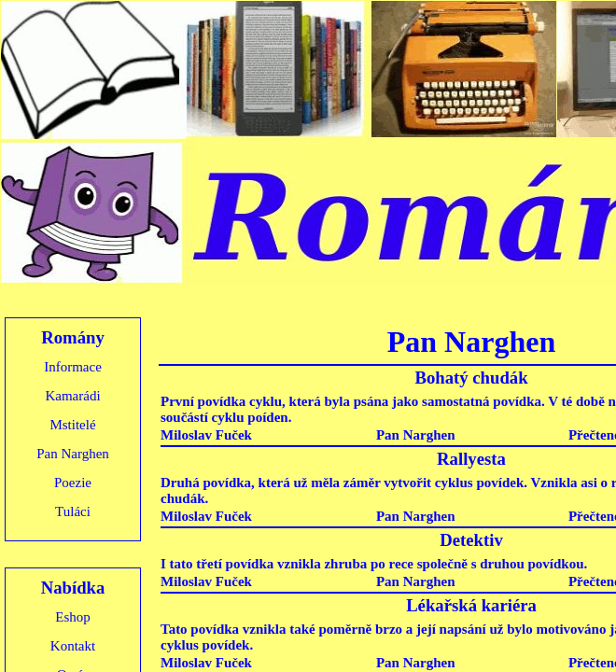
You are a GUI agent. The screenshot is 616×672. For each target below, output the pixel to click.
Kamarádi (72, 396)
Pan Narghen (73, 454)
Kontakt (73, 646)
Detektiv (471, 540)
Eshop (73, 617)
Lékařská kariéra (471, 605)
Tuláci (73, 511)
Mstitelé (72, 425)
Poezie (73, 483)
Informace (73, 367)
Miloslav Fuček (206, 435)
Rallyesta (471, 459)
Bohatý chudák (471, 378)
